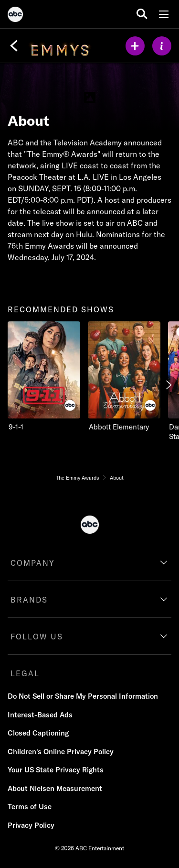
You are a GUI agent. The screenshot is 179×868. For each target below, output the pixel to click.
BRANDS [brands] (29, 600)
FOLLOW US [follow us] (37, 637)
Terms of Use (30, 807)
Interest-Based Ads (40, 715)
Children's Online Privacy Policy (61, 752)
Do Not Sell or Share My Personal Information (83, 696)
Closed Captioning (38, 733)
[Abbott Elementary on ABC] (124, 377)
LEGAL (25, 673)
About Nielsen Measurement (55, 788)
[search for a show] (142, 14)
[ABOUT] (162, 46)
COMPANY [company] (33, 563)
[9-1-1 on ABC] (44, 377)
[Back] (14, 46)
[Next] (168, 385)
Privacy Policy (31, 825)
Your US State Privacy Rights (56, 770)
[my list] (135, 46)
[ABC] (15, 16)
